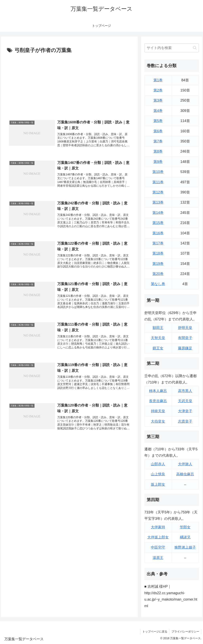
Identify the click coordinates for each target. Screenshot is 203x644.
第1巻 (158, 80)
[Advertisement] (69, 85)
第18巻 (158, 253)
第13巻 (158, 202)
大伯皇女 (158, 421)
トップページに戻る (155, 632)
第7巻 (158, 141)
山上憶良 (158, 474)
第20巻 (158, 274)
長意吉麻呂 (158, 401)
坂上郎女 (158, 484)
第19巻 (158, 264)
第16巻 (158, 233)
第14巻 (158, 213)
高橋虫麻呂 (185, 474)
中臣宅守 (158, 547)
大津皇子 (185, 411)
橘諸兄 (185, 537)
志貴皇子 (185, 421)
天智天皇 (158, 338)
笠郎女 (185, 527)
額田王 (158, 328)
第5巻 (158, 121)
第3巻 (158, 100)
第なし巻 (158, 284)
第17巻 (158, 243)
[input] (171, 48)
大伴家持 (158, 527)
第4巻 (158, 111)
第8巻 (158, 151)
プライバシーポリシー (185, 632)
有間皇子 (185, 338)
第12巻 (158, 192)
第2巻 (158, 90)
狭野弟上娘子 (185, 547)
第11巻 (158, 182)
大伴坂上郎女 (158, 537)
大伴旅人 (185, 464)
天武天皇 (185, 401)
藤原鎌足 (185, 348)
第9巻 (158, 162)
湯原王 (158, 558)
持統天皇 (158, 411)
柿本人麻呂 (158, 391)
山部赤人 (158, 464)
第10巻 (158, 172)
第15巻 (158, 223)
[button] (195, 48)
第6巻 (158, 131)
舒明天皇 (185, 328)
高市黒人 (185, 391)
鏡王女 (158, 348)
